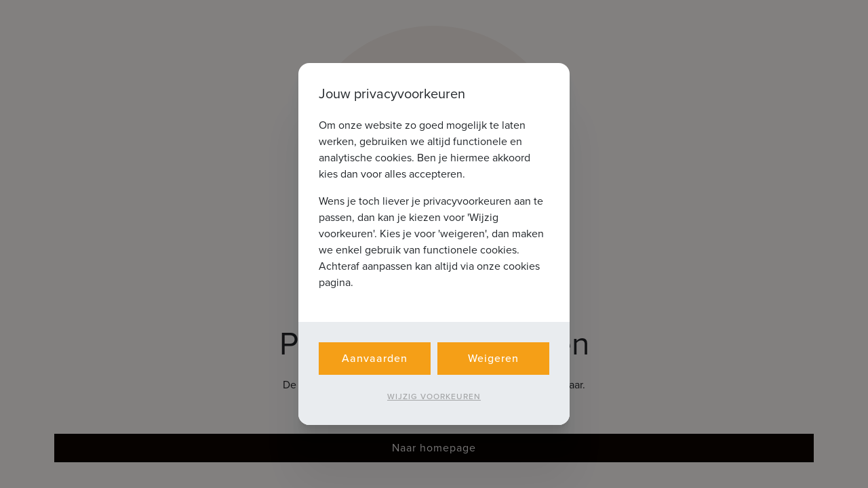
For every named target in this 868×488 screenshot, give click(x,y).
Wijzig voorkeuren (434, 396)
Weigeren (493, 358)
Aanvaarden (375, 358)
